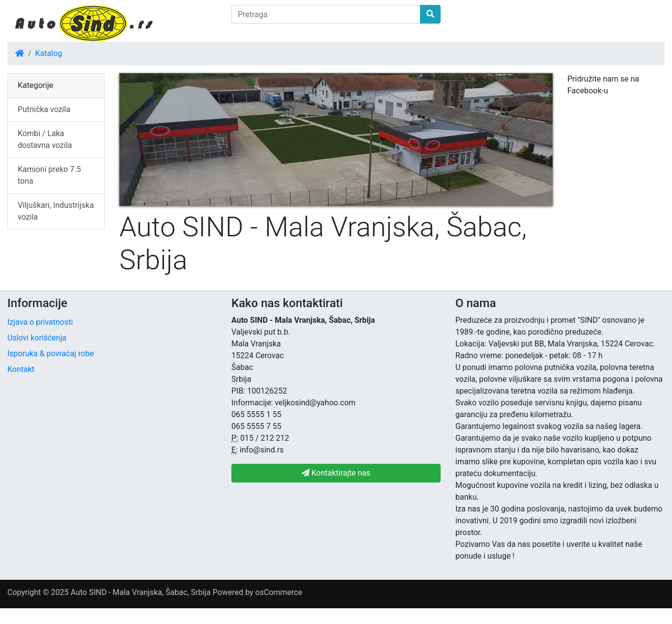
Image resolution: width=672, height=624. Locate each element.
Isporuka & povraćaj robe (51, 354)
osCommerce (279, 592)
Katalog (49, 53)
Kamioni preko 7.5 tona (49, 175)
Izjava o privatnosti (40, 322)
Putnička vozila (44, 109)
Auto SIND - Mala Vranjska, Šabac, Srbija (141, 592)
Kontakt (21, 369)
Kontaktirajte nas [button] (336, 473)
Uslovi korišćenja (37, 338)
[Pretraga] (326, 14)
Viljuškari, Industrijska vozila (56, 211)
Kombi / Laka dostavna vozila (45, 139)
